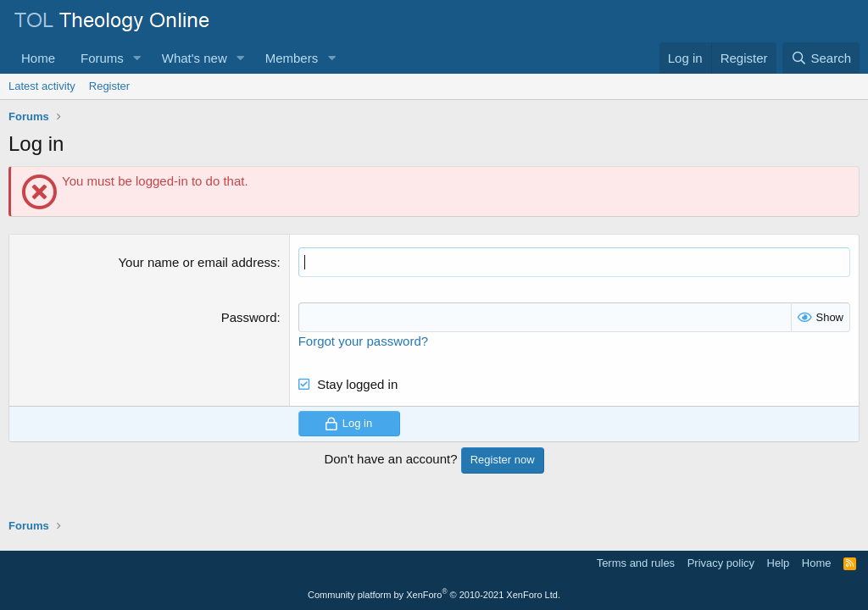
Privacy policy (721, 563)
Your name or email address (197, 262)
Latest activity (42, 86)
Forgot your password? (363, 341)
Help (779, 563)
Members (292, 58)
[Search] (821, 58)
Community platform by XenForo (434, 595)
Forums (102, 58)
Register (109, 86)
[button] (137, 58)
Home (38, 58)
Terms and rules (636, 563)
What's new (195, 58)
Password (249, 317)
